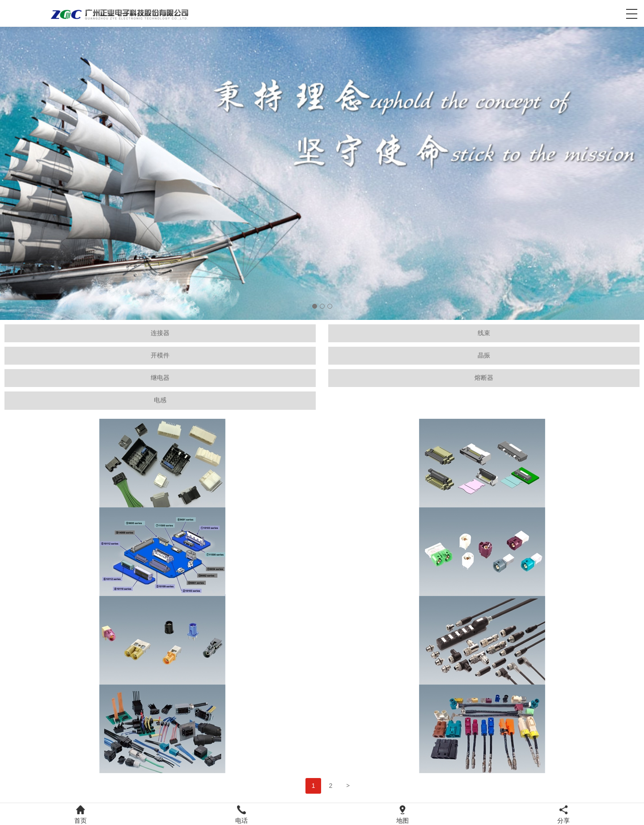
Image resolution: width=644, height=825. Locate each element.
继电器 (160, 378)
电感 (160, 400)
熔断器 (484, 378)
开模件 (160, 355)
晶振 (484, 355)
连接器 (160, 333)
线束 (484, 333)
